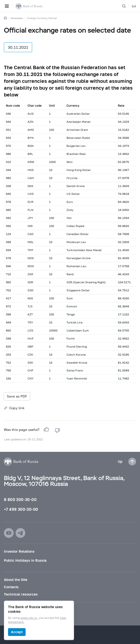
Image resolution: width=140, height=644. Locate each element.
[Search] (127, 6)
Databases (17, 18)
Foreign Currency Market (42, 18)
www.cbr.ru (29, 618)
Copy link (17, 408)
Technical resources (21, 594)
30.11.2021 (18, 47)
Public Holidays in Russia (25, 560)
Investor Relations (19, 551)
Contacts (11, 587)
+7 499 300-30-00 (21, 509)
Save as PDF (17, 396)
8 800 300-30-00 (20, 499)
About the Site (16, 580)
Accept (17, 632)
